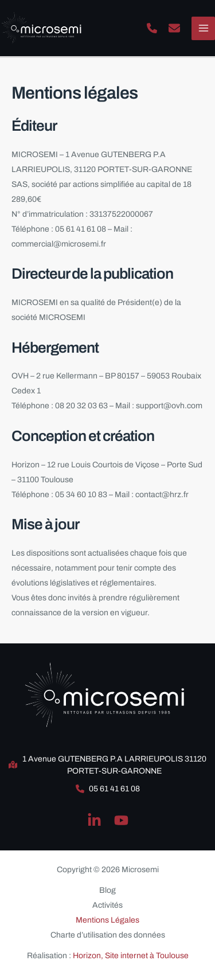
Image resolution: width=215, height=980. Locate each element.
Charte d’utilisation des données (108, 935)
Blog (107, 890)
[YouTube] (121, 820)
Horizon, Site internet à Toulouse (131, 956)
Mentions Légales (107, 920)
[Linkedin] (94, 820)
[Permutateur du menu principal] (203, 28)
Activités (107, 905)
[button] (152, 28)
